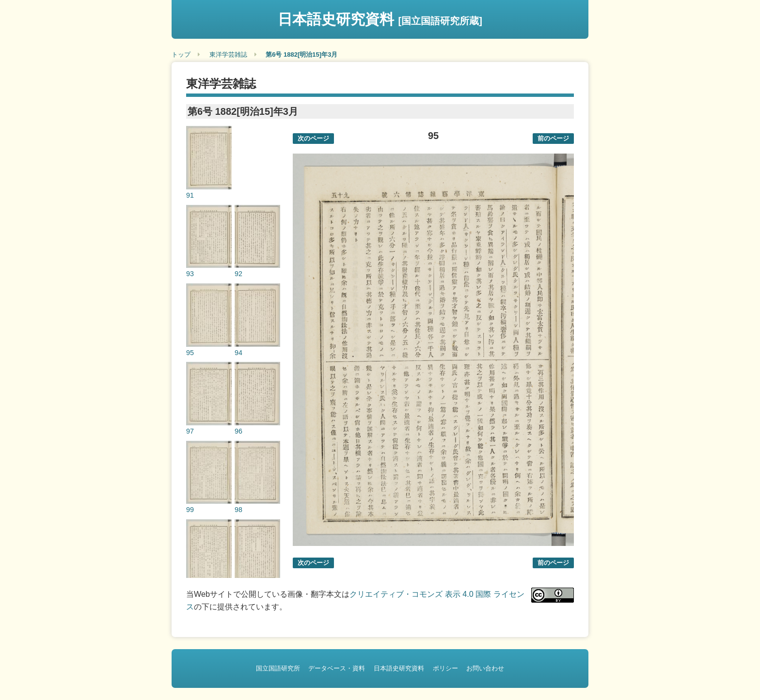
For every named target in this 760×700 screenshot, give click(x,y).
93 (190, 274)
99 (190, 510)
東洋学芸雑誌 (228, 54)
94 (238, 353)
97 (190, 431)
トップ (181, 54)
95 (190, 353)
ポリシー (445, 668)
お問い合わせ (485, 668)
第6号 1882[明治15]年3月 (301, 54)
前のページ (553, 138)
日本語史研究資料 (380, 19)
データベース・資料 (337, 668)
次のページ (313, 138)
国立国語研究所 (278, 668)
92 (238, 274)
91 (190, 195)
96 (238, 431)
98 (238, 510)
